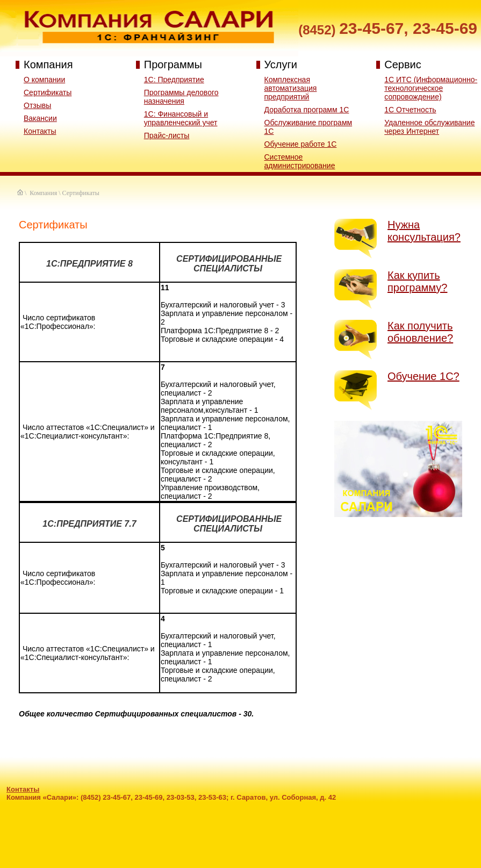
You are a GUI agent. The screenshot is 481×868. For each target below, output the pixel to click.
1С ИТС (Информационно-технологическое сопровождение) (431, 88)
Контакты (40, 131)
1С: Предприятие (174, 80)
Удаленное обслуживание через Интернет (429, 127)
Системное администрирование (300, 161)
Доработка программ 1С (307, 110)
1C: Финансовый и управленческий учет (181, 118)
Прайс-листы (167, 135)
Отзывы (37, 105)
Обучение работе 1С (301, 144)
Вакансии (40, 118)
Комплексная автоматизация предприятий (291, 88)
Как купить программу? (417, 281)
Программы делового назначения (181, 97)
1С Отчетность (410, 110)
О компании (44, 80)
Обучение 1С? (423, 376)
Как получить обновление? (420, 332)
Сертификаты (48, 92)
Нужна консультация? (424, 231)
